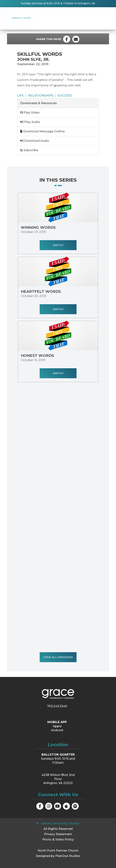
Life (20, 95)
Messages (91, 16)
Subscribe (29, 150)
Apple (57, 726)
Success (65, 95)
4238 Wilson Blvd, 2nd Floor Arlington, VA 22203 (58, 779)
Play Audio (30, 122)
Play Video (30, 113)
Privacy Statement (58, 834)
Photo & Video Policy (58, 839)
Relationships (41, 95)
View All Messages (58, 657)
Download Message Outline (42, 131)
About (42, 16)
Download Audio (35, 141)
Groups (73, 16)
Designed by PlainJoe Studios (58, 856)
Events (57, 16)
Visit (107, 16)
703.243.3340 (57, 706)
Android (57, 730)
